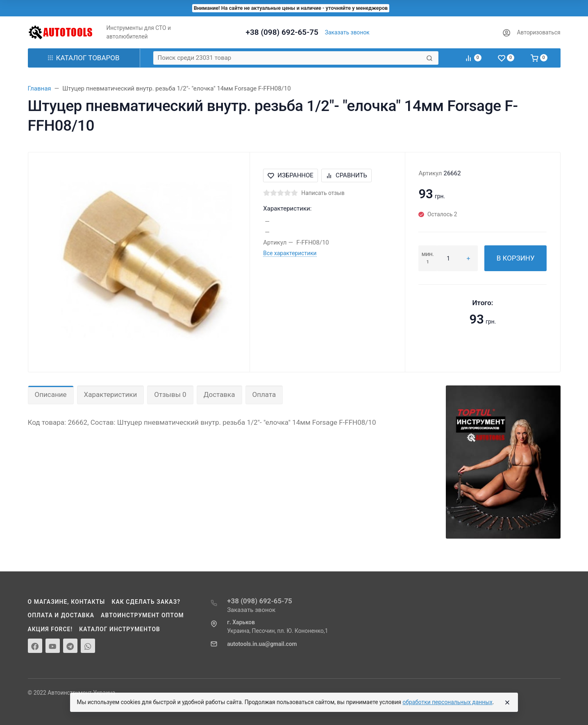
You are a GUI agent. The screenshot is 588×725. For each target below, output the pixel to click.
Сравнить (346, 175)
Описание (51, 394)
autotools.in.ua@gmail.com (262, 644)
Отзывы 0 (170, 394)
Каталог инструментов (120, 629)
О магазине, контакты (67, 602)
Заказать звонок (347, 32)
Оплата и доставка (61, 615)
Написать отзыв (323, 193)
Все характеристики (290, 253)
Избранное (291, 175)
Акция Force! (50, 629)
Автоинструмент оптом (142, 615)
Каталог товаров (84, 58)
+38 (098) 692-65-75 (282, 32)
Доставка (219, 394)
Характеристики (111, 394)
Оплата (264, 394)
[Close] (507, 702)
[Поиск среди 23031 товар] (289, 58)
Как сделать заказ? (146, 602)
